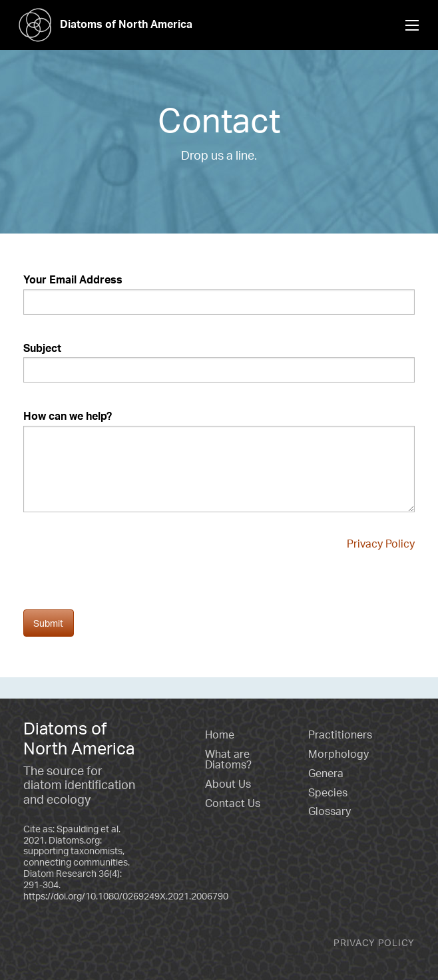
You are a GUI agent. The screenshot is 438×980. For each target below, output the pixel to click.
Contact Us (233, 803)
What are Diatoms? (228, 759)
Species (328, 792)
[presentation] (124, 583)
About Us (228, 784)
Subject (42, 348)
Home (220, 735)
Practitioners (340, 735)
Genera (326, 773)
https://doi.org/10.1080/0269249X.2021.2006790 (126, 896)
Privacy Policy (381, 544)
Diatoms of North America (101, 24)
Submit (48, 623)
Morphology (338, 754)
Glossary (329, 811)
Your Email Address (73, 279)
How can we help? (68, 416)
